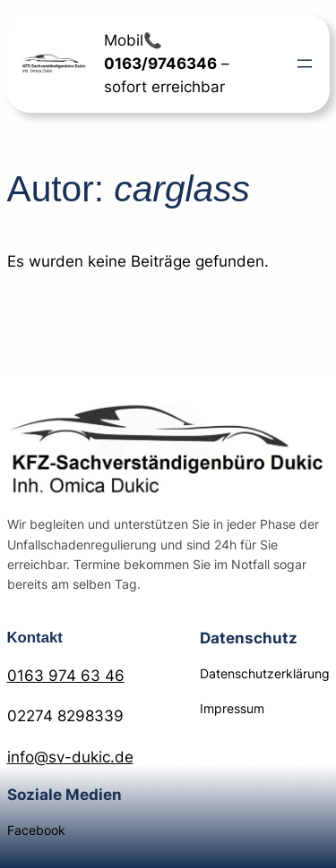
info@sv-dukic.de (70, 757)
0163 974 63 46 (66, 676)
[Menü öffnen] (305, 64)
